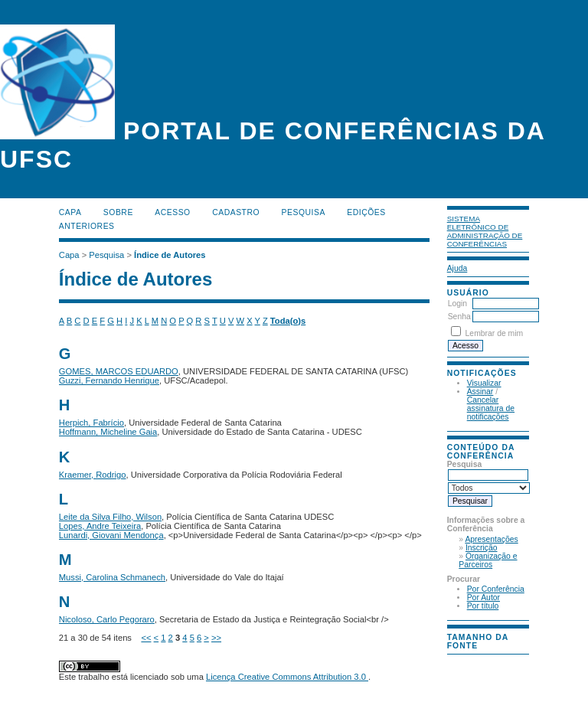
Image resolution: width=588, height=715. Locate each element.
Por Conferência (496, 589)
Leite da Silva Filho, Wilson (110, 517)
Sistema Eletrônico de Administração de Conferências (485, 231)
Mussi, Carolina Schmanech (112, 577)
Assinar (480, 392)
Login (457, 304)
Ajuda (457, 268)
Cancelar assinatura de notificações (491, 408)
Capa (70, 212)
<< (146, 638)
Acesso (172, 212)
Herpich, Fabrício (91, 423)
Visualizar (484, 383)
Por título (483, 606)
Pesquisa (304, 212)
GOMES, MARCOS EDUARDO (119, 371)
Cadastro (236, 212)
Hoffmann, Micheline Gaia (108, 432)
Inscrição (482, 548)
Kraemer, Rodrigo (93, 475)
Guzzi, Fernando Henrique (109, 380)
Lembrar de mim (495, 333)
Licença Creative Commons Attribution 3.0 (287, 677)
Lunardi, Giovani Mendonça (111, 535)
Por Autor (483, 597)
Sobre (118, 212)
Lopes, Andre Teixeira (100, 526)
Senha (459, 317)
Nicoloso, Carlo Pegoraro (107, 619)
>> (216, 638)
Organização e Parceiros (488, 560)
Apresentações (491, 539)
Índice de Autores (170, 255)
